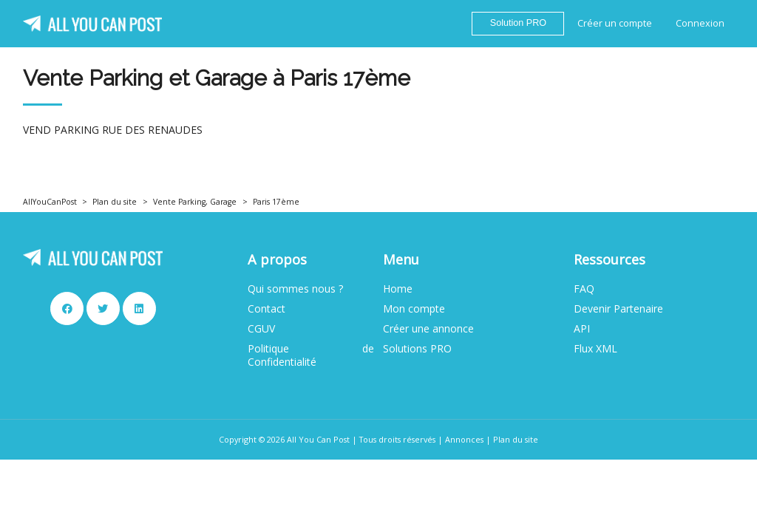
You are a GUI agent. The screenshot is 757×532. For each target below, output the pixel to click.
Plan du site (115, 202)
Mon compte (414, 309)
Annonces (464, 439)
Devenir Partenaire (618, 309)
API (582, 329)
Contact (267, 309)
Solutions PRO (417, 349)
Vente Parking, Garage (195, 202)
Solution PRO (518, 23)
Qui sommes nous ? (295, 289)
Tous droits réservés (397, 439)
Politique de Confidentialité (311, 355)
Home (398, 289)
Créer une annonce (428, 329)
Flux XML (595, 349)
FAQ (584, 289)
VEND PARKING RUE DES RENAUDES (113, 130)
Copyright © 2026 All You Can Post (284, 439)
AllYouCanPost (50, 202)
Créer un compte (615, 23)
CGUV (261, 329)
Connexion (700, 23)
